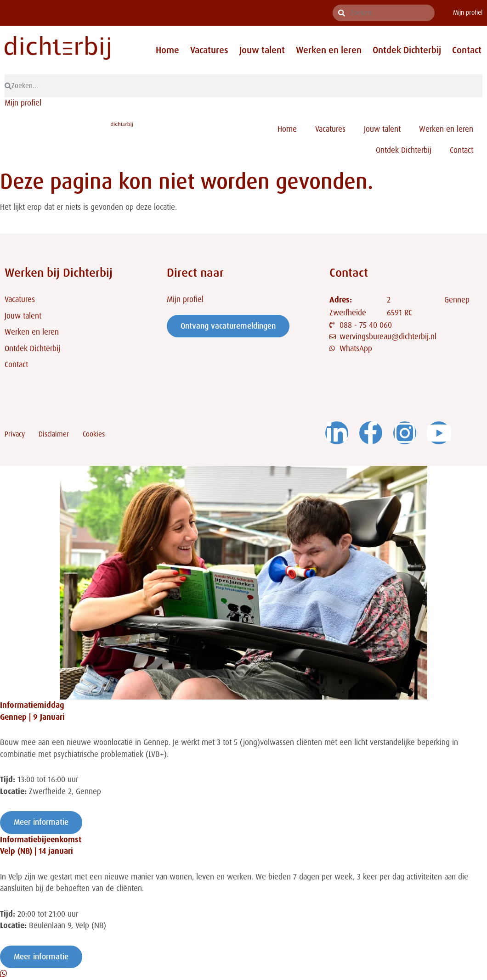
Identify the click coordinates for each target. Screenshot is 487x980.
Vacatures (209, 50)
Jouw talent (262, 50)
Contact (467, 50)
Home (167, 50)
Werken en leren (329, 50)
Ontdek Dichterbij (407, 50)
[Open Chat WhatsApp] (3, 974)
